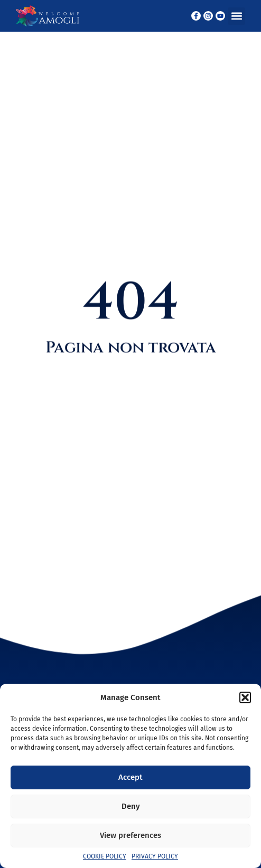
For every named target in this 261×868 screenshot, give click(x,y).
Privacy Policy (155, 856)
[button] (245, 697)
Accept (130, 777)
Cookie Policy (105, 856)
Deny (131, 806)
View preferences (130, 835)
